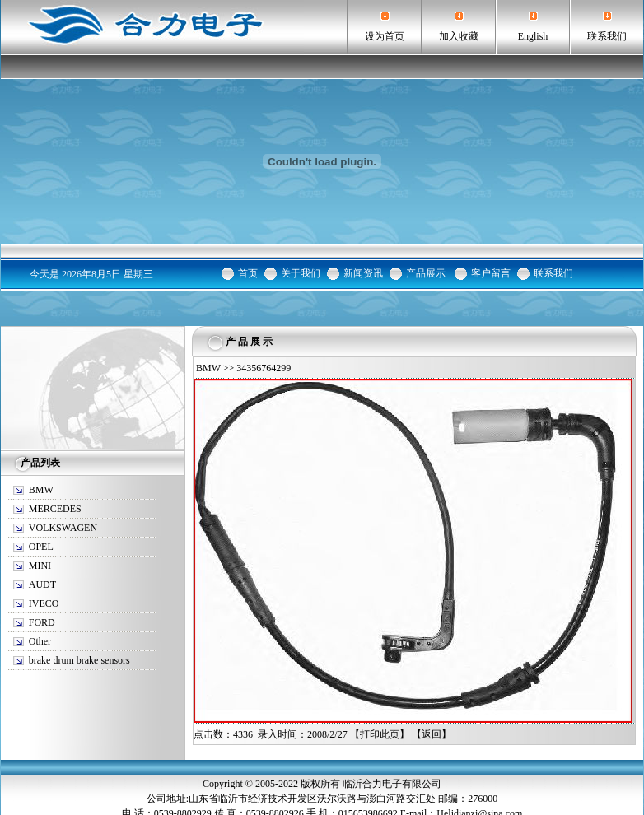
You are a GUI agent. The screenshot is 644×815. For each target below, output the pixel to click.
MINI (40, 566)
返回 (432, 734)
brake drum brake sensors (79, 660)
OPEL (41, 547)
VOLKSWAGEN (63, 528)
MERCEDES (55, 509)
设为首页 (385, 36)
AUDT (42, 584)
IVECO (44, 603)
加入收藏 (459, 36)
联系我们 (607, 36)
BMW (41, 490)
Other (40, 641)
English (533, 36)
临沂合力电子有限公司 (392, 784)
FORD (42, 622)
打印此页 (380, 734)
